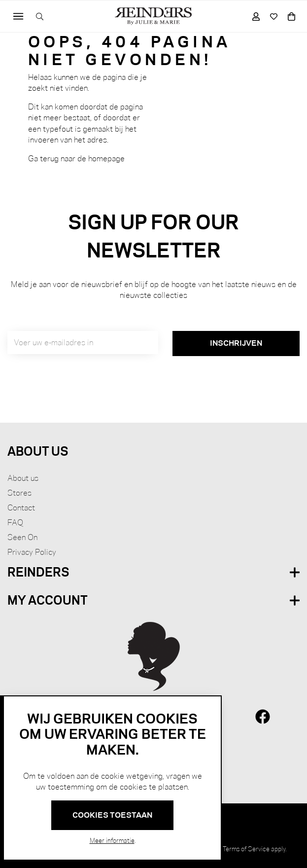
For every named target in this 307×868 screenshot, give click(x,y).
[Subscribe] (236, 344)
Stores (19, 493)
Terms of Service (246, 849)
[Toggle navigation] (18, 17)
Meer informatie (112, 840)
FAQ (15, 523)
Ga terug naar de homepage (76, 159)
